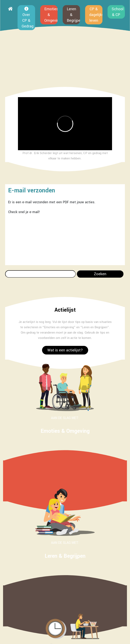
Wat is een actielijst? (65, 350)
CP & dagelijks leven (96, 15)
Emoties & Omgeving (51, 15)
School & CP (118, 12)
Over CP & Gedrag (28, 18)
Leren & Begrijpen (73, 15)
